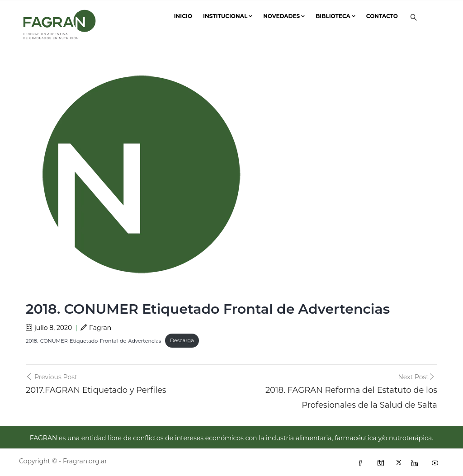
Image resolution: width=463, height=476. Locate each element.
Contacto (382, 16)
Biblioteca (335, 16)
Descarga (182, 340)
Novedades (284, 16)
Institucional (228, 16)
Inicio (183, 16)
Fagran (96, 328)
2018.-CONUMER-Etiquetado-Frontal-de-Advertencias (93, 340)
